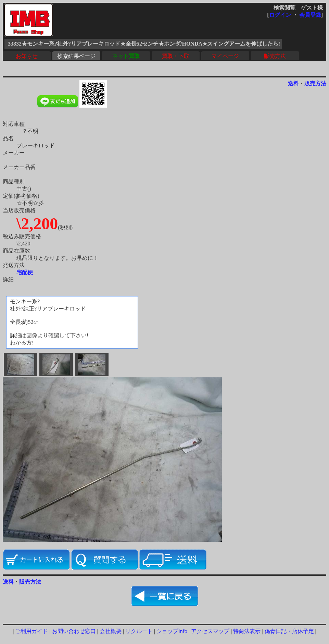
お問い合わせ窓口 (74, 631)
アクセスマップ (210, 631)
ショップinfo (172, 631)
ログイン (280, 15)
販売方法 (275, 56)
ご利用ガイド (31, 631)
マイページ (225, 56)
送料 (293, 83)
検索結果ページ (76, 56)
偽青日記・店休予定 (289, 631)
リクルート (139, 631)
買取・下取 (176, 56)
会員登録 (310, 15)
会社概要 (111, 631)
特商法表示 (247, 631)
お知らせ (27, 56)
